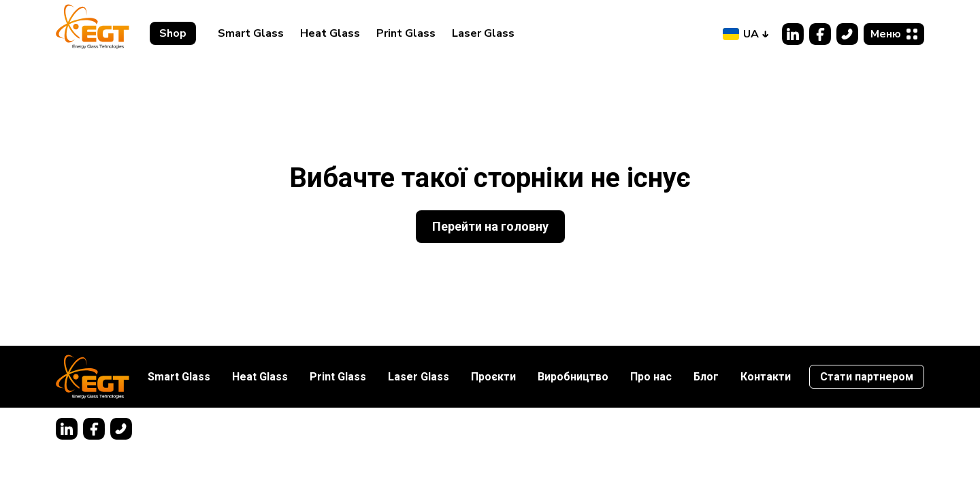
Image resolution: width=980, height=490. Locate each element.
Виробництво (573, 377)
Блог (706, 377)
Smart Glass (251, 33)
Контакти (766, 377)
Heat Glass (330, 33)
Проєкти (493, 377)
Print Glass (406, 33)
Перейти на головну (490, 226)
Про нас (651, 377)
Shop (173, 33)
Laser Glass (483, 33)
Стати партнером (867, 377)
